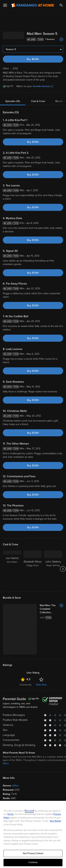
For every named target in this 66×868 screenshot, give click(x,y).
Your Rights (55, 821)
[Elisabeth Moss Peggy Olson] (33, 569)
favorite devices (43, 86)
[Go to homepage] (33, 5)
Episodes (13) (13, 101)
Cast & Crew (38, 101)
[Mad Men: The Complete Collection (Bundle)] (51, 609)
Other (15, 786)
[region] (33, 834)
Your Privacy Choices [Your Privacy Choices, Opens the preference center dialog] (33, 853)
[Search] (61, 5)
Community (25, 685)
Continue (33, 862)
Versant (29, 811)
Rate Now (41, 685)
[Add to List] (61, 39)
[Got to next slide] (63, 569)
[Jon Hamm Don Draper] (12, 569)
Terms (10, 814)
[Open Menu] (5, 5)
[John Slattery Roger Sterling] (53, 569)
